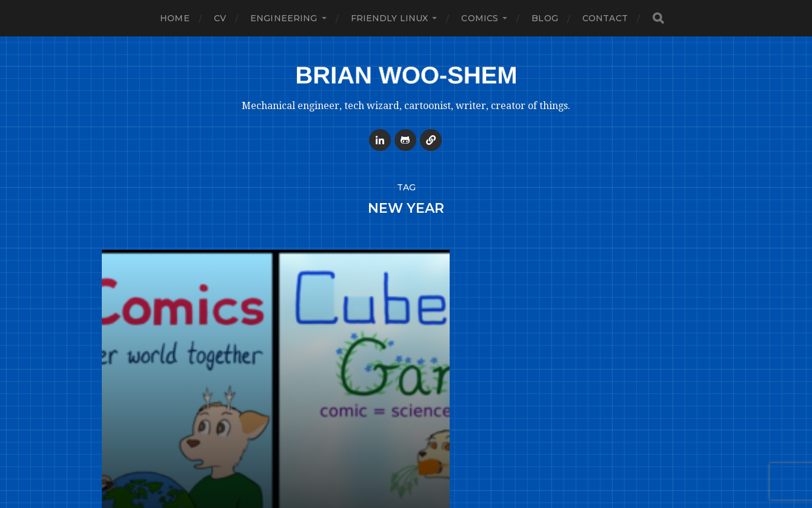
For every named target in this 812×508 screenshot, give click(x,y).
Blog (545, 18)
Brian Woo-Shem (429, 485)
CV (220, 18)
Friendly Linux (390, 18)
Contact (605, 18)
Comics (480, 18)
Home (175, 18)
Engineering (284, 18)
